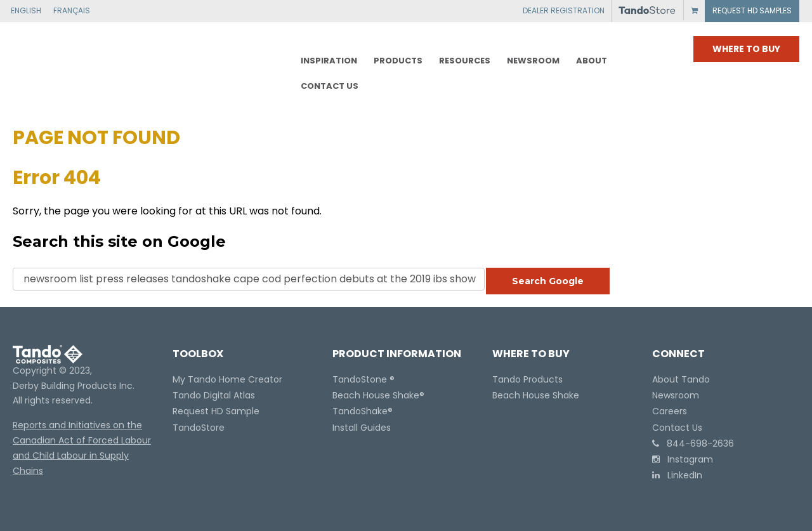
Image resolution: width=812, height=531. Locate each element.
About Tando (681, 379)
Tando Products (527, 379)
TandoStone (360, 379)
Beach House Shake (376, 395)
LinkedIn (677, 475)
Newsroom (676, 395)
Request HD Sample (216, 411)
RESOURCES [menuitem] (465, 61)
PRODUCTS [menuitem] (398, 61)
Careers (670, 411)
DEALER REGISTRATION (564, 10)
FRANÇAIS (72, 10)
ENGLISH (26, 10)
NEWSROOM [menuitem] (533, 61)
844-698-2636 (693, 443)
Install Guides (362, 428)
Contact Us (677, 428)
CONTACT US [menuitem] (330, 86)
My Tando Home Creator (227, 379)
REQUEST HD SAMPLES (752, 10)
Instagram (683, 459)
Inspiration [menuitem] (329, 61)
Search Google (548, 281)
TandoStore (199, 428)
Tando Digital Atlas (214, 395)
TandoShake (360, 411)
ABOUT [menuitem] (592, 61)
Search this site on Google (119, 241)
